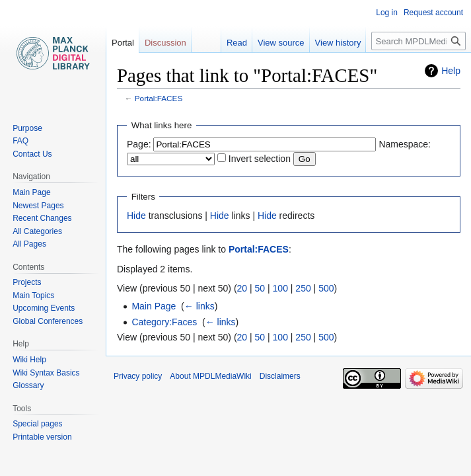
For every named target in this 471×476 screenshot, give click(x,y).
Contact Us (32, 154)
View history (338, 43)
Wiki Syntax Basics (46, 373)
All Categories (37, 231)
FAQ (20, 141)
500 (326, 288)
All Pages (29, 244)
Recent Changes (42, 218)
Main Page (154, 306)
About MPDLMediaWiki (210, 376)
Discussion (165, 43)
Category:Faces (164, 322)
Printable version (42, 437)
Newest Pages (38, 206)
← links (199, 306)
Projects (27, 282)
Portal (123, 43)
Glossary (28, 385)
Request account (433, 13)
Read (237, 43)
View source (281, 43)
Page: (139, 144)
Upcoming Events (44, 308)
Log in (387, 13)
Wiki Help (29, 360)
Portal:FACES (159, 98)
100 (280, 288)
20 (242, 288)
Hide (136, 216)
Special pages (37, 424)
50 (260, 288)
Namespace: (405, 144)
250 (303, 288)
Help (451, 71)
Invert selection (260, 159)
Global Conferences (48, 321)
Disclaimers (280, 376)
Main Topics (33, 296)
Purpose (27, 128)
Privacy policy (138, 376)
